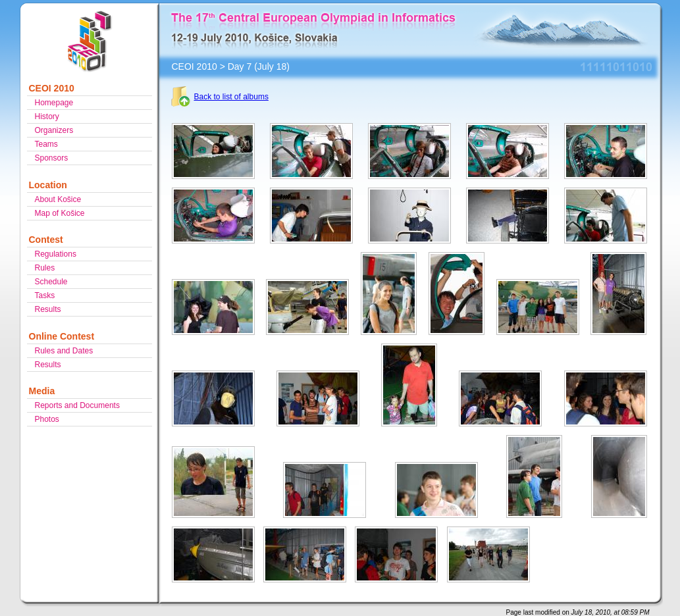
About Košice (58, 199)
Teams (46, 144)
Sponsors (52, 158)
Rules (45, 268)
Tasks (45, 295)
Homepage (54, 103)
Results (48, 309)
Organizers (54, 130)
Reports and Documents (77, 405)
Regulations (56, 254)
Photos (47, 419)
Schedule (51, 282)
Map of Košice (60, 213)
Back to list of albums (231, 97)
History (47, 116)
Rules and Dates (64, 351)
